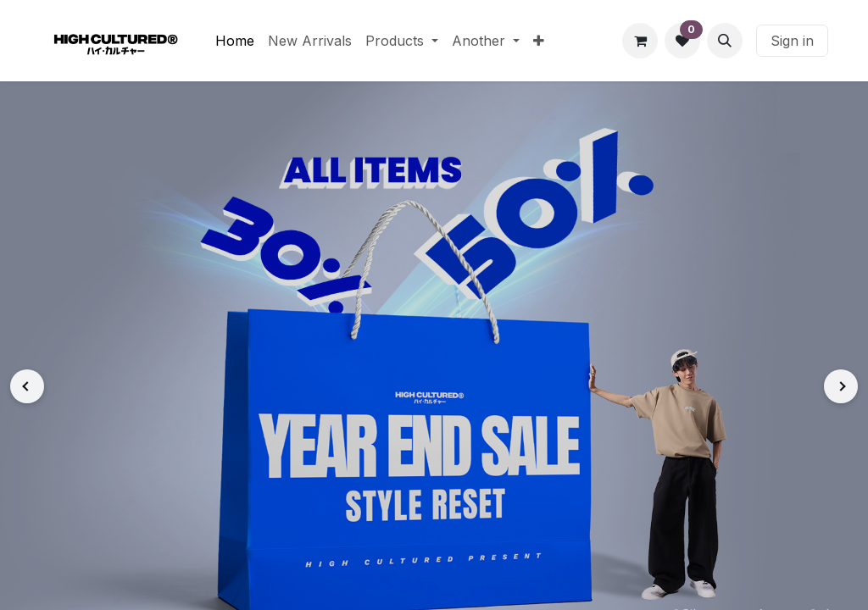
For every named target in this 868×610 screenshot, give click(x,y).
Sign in (792, 41)
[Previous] (27, 386)
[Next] (841, 386)
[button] (725, 41)
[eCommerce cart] (640, 41)
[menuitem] (235, 41)
